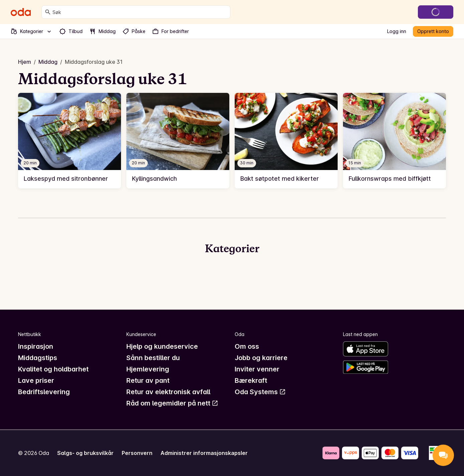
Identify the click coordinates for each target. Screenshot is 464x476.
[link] (70, 141)
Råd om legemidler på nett (172, 403)
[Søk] (48, 12)
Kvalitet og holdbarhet (53, 369)
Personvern (137, 453)
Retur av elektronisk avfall (168, 392)
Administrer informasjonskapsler (204, 453)
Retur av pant (148, 380)
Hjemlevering (148, 369)
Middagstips (38, 358)
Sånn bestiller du (153, 358)
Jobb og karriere (261, 358)
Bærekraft (251, 380)
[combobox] (140, 12)
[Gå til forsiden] (21, 12)
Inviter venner (257, 369)
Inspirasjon (36, 346)
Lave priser (36, 380)
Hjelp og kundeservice (162, 346)
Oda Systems (260, 392)
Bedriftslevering (44, 392)
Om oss (247, 346)
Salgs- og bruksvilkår (85, 453)
